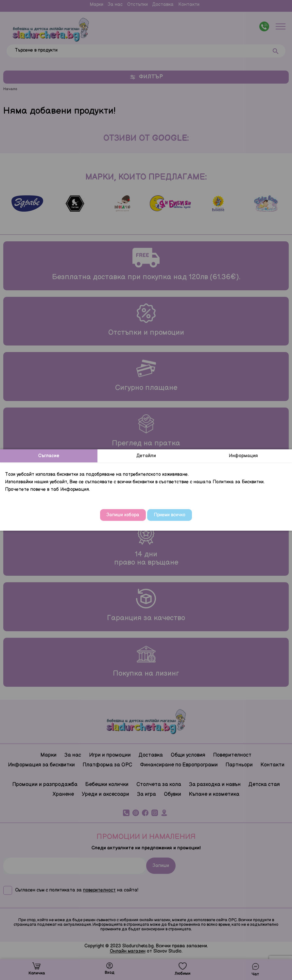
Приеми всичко (170, 515)
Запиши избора (123, 515)
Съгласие (49, 456)
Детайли (146, 456)
